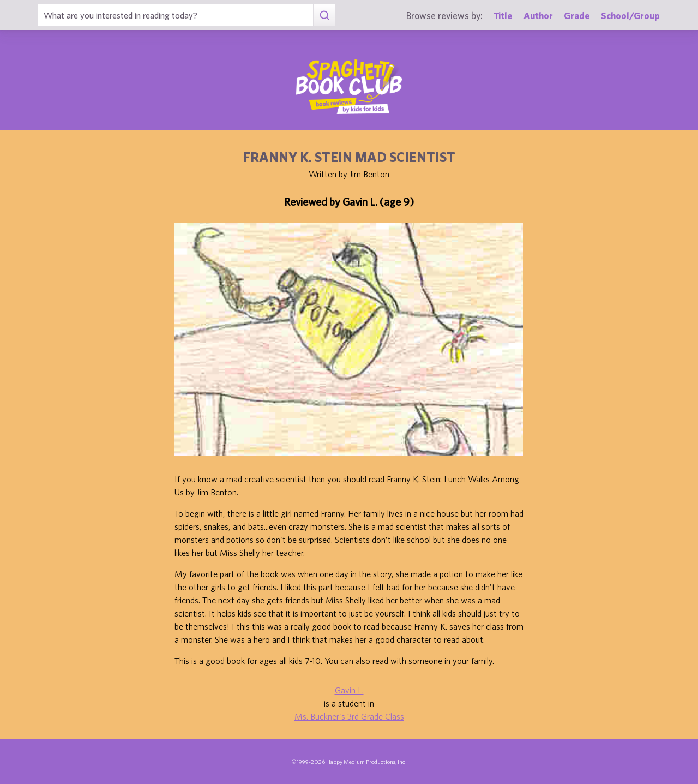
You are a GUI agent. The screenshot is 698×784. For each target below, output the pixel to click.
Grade (577, 16)
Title (503, 16)
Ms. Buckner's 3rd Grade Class (349, 716)
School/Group (630, 16)
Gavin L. (349, 690)
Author (538, 16)
